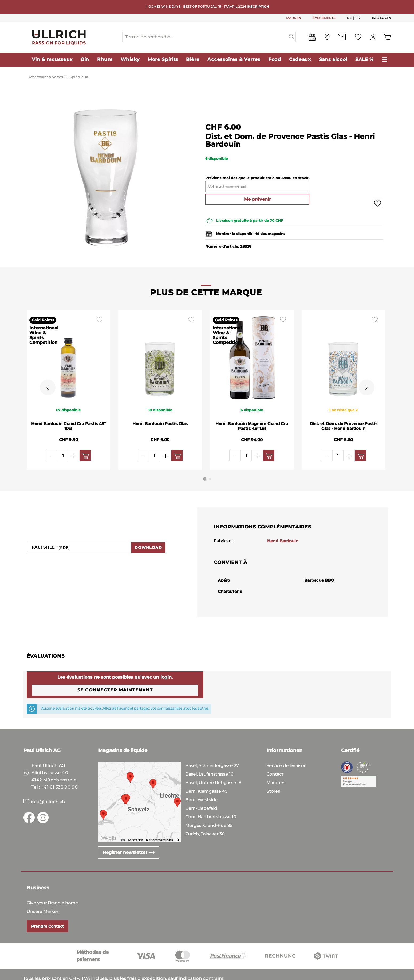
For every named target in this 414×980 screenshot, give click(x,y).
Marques (276, 764)
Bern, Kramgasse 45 (206, 773)
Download (148, 529)
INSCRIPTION (258, 7)
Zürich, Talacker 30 (205, 815)
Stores (273, 773)
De (349, 18)
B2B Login (382, 18)
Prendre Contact (48, 908)
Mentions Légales (163, 975)
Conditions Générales (48, 975)
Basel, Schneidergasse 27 (212, 747)
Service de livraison (287, 747)
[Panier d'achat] (387, 37)
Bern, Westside (201, 781)
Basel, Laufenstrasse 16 (209, 755)
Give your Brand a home (52, 884)
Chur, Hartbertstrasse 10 (211, 798)
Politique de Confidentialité (107, 975)
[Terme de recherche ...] (205, 37)
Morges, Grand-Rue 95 (209, 807)
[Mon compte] (373, 37)
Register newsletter (129, 834)
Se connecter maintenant (115, 671)
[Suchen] (292, 37)
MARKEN (294, 18)
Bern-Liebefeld (201, 790)
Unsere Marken (43, 893)
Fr (358, 18)
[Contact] (342, 37)
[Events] (312, 38)
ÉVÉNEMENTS (324, 18)
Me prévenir (257, 199)
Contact (275, 755)
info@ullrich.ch (48, 783)
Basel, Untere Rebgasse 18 (213, 764)
